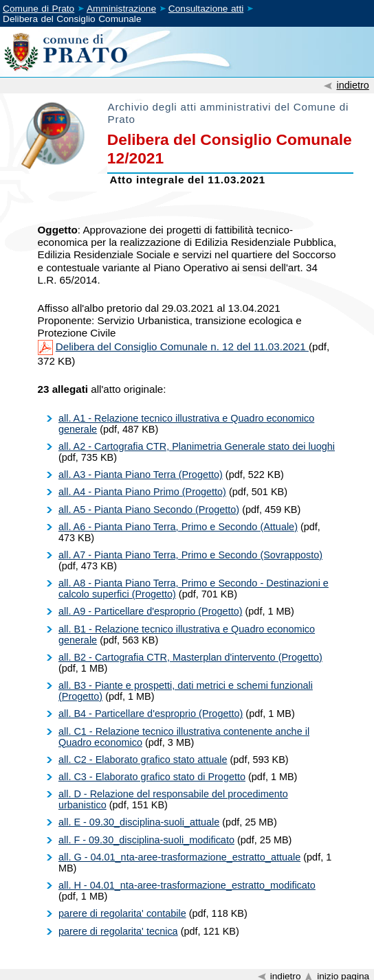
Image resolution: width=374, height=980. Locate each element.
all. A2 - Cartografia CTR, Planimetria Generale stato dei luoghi (197, 446)
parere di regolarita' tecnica (118, 931)
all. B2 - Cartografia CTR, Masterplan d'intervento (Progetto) (190, 657)
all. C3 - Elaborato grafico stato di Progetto (152, 777)
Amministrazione (121, 9)
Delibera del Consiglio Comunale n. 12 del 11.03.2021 (182, 346)
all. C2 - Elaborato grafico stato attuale (143, 760)
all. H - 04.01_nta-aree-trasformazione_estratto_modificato (187, 885)
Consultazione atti (206, 9)
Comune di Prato (38, 9)
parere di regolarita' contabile (122, 913)
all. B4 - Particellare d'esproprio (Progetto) (151, 714)
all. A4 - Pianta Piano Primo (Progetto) (142, 492)
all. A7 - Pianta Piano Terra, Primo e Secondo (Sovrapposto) (190, 555)
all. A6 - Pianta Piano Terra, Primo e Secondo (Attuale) (178, 527)
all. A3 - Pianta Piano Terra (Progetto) (141, 475)
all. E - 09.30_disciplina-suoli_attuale (139, 822)
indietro (352, 85)
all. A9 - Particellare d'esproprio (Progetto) (151, 611)
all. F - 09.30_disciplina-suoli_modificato (146, 840)
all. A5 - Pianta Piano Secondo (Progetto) (149, 510)
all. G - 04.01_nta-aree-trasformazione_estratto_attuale (179, 857)
